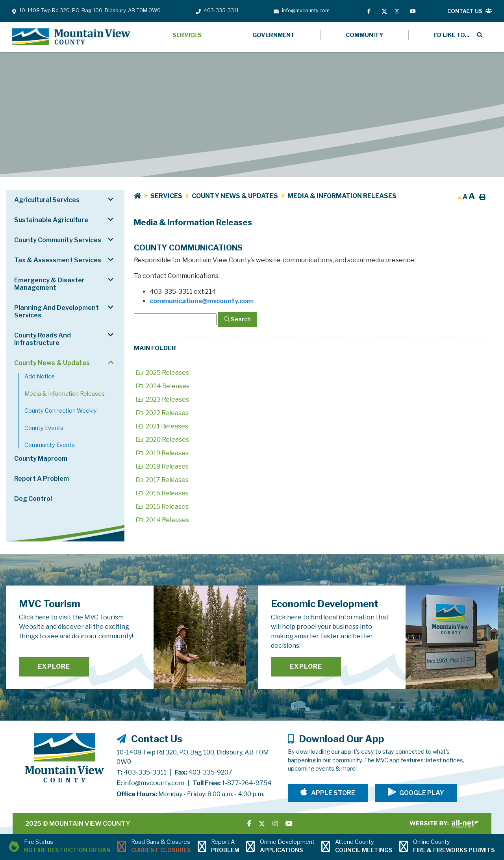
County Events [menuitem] (44, 428)
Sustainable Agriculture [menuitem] (51, 220)
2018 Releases (162, 466)
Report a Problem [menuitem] (42, 479)
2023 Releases (163, 399)
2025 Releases (163, 373)
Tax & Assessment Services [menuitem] (58, 260)
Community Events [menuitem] (50, 445)
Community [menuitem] (364, 35)
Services (166, 196)
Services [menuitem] (187, 35)
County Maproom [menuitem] (41, 459)
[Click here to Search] (237, 320)
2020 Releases (163, 440)
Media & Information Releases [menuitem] (65, 394)
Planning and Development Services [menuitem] (57, 311)
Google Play (422, 793)
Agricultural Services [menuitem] (47, 200)
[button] (110, 199)
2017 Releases (162, 480)
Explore (54, 666)
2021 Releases (162, 426)
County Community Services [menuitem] (58, 240)
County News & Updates (235, 196)
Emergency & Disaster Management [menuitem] (49, 284)
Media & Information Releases (342, 196)
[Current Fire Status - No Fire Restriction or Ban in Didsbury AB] (60, 847)
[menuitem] (450, 35)
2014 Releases (163, 520)
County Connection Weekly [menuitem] (61, 411)
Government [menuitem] (274, 35)
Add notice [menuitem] (40, 376)
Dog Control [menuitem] (33, 499)
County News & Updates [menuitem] (52, 363)
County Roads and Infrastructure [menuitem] (43, 339)
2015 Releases (162, 507)
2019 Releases (162, 453)
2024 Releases (163, 386)
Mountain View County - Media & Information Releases (71, 37)
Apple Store (333, 793)
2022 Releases (162, 413)
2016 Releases (162, 493)
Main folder (155, 348)
